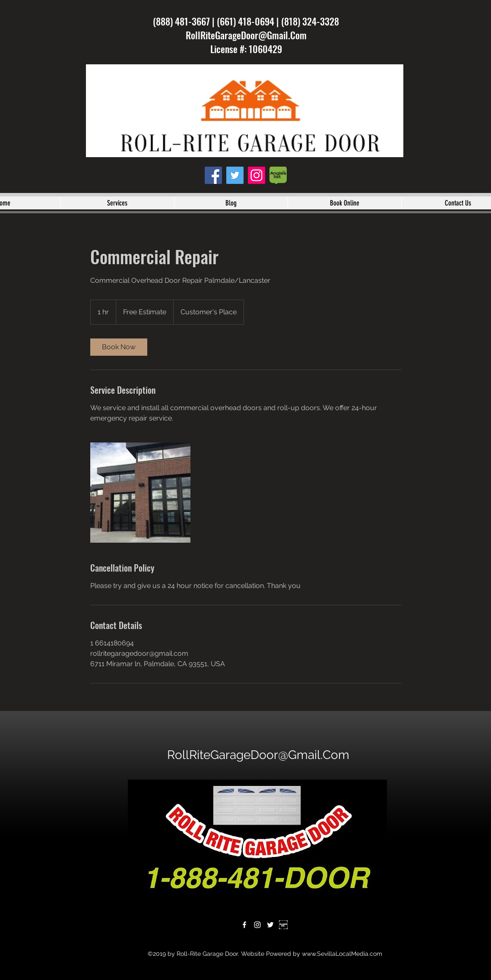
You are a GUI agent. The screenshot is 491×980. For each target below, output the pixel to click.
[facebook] (213, 175)
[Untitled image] (140, 493)
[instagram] (257, 175)
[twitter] (235, 175)
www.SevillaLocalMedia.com (342, 954)
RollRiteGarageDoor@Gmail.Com (246, 35)
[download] (283, 925)
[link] (119, 347)
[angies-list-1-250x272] (278, 175)
